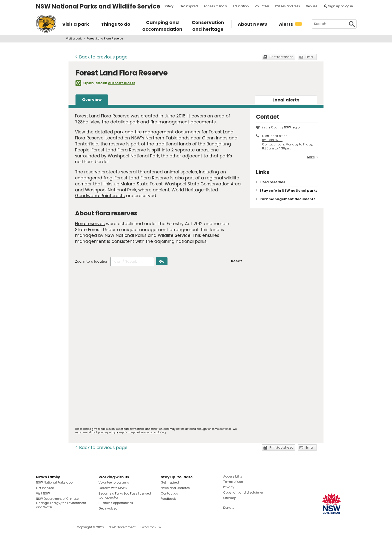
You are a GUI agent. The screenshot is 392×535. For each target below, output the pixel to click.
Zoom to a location (92, 261)
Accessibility (233, 476)
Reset (236, 261)
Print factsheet (281, 57)
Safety (169, 6)
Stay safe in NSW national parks (288, 191)
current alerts (122, 83)
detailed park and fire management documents (163, 122)
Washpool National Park (111, 190)
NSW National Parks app (54, 482)
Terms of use (233, 482)
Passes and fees (287, 6)
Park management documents (287, 199)
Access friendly (215, 6)
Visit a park (74, 38)
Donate (229, 508)
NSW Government (122, 527)
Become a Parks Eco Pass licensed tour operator (125, 496)
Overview (92, 100)
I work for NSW (151, 527)
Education (241, 6)
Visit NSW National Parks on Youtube (62, 527)
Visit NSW (43, 493)
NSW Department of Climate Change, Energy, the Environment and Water (61, 503)
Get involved (108, 508)
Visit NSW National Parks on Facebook (41, 527)
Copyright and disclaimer (243, 492)
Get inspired (189, 6)
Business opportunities (116, 503)
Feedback (168, 499)
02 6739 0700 (272, 140)
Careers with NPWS (113, 488)
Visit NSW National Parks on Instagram (51, 527)
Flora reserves (90, 224)
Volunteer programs (114, 482)
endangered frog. (94, 178)
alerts (286, 100)
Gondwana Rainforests (100, 196)
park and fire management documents (157, 132)
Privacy (229, 487)
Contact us (169, 493)
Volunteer (262, 6)
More (313, 157)
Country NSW (281, 127)
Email (310, 57)
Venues (312, 6)
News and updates (175, 488)
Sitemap (230, 498)
